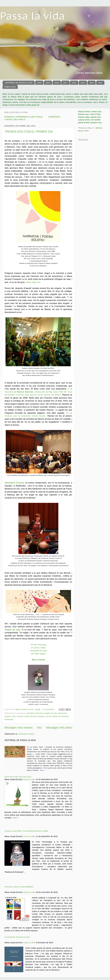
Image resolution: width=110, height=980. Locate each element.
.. (39, 770)
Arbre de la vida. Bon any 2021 (18, 777)
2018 (57, 83)
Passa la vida (32, 16)
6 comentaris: (49, 709)
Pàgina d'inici (10, 87)
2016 (74, 83)
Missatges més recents (18, 728)
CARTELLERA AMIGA (15, 119)
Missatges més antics (59, 728)
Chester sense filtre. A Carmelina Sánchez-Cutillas (26, 831)
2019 (48, 83)
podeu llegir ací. (33, 282)
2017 (65, 83)
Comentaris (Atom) (26, 734)
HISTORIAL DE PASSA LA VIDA (19, 83)
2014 (92, 83)
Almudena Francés (35, 713)
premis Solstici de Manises (57, 716)
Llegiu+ (15, 818)
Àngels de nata (51, 713)
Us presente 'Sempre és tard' (17, 937)
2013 (100, 83)
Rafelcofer (9, 719)
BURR (27, 117)
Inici (39, 728)
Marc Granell (18, 716)
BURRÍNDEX (57, 117)
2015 (83, 83)
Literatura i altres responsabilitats (19, 887)
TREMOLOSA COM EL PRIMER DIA (29, 132)
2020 (39, 83)
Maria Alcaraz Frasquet (34, 716)
